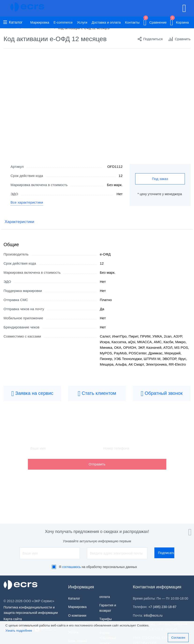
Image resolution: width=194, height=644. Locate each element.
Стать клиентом (97, 394)
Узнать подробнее (19, 631)
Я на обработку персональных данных (98, 567)
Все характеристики (27, 202)
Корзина (179, 22)
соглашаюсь (71, 567)
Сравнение (155, 22)
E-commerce (63, 22)
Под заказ (160, 179)
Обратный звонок (162, 394)
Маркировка (40, 22)
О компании (77, 615)
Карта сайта (13, 619)
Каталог (13, 22)
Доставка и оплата (106, 22)
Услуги (82, 22)
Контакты (132, 22)
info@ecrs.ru (153, 615)
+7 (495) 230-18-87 (162, 607)
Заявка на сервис (32, 394)
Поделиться (150, 39)
